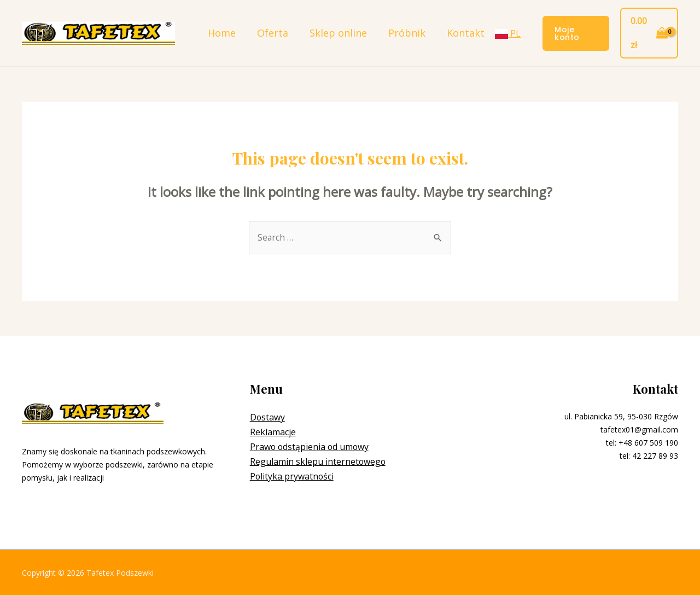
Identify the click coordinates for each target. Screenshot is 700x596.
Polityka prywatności (292, 477)
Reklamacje (273, 433)
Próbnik (401, 33)
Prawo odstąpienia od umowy (310, 447)
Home (221, 33)
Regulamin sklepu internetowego (318, 462)
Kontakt (458, 33)
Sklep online (334, 33)
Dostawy (268, 418)
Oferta (270, 33)
